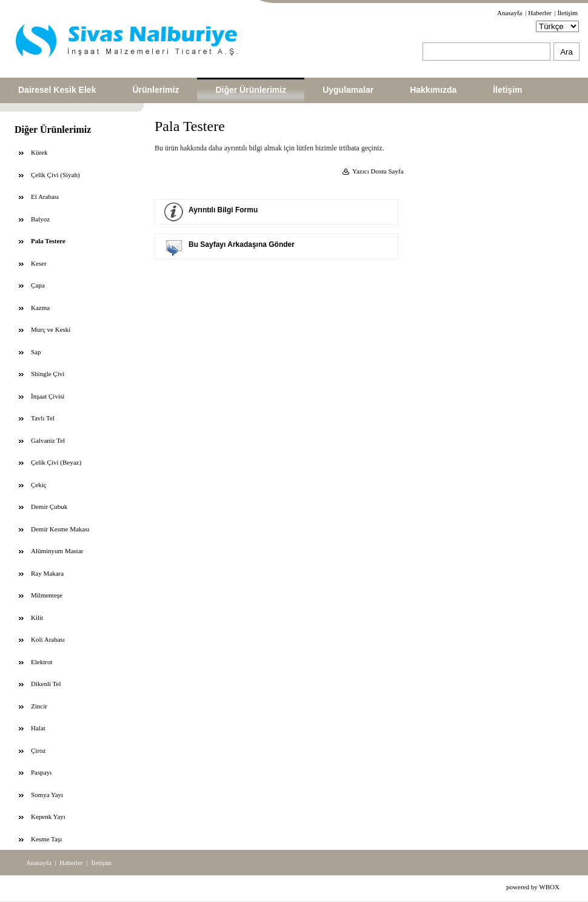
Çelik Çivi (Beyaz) (56, 462)
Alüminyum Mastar (57, 551)
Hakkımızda (433, 90)
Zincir (39, 706)
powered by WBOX (533, 887)
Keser (39, 263)
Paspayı (41, 772)
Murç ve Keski (51, 329)
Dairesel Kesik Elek (57, 90)
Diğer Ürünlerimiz (251, 90)
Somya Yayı (47, 795)
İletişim (567, 13)
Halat (38, 728)
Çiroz (38, 750)
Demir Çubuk (49, 507)
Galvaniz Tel (48, 440)
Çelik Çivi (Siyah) (55, 175)
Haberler (540, 13)
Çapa (38, 285)
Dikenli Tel (46, 684)
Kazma (40, 308)
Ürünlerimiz (155, 90)
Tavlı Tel (43, 418)
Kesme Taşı (46, 839)
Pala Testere (48, 241)
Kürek (39, 152)
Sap (36, 352)
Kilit (37, 618)
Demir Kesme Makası (60, 529)
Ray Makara (47, 573)
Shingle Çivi (48, 374)
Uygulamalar (348, 90)
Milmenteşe (47, 595)
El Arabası (45, 197)
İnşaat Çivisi (48, 396)
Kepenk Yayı (48, 816)
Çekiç (39, 485)
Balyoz (40, 219)
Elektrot (42, 662)
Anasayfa (510, 13)
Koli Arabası (48, 639)
